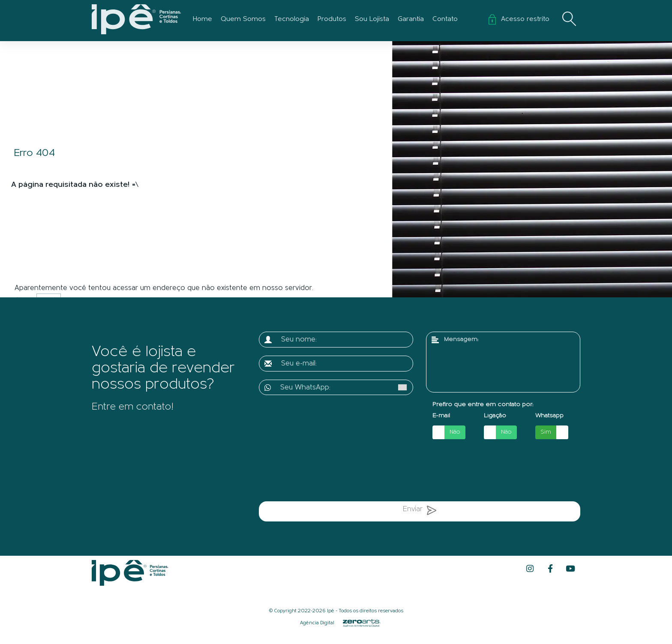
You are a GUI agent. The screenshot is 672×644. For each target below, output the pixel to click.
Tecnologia (292, 19)
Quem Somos (243, 19)
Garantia (411, 19)
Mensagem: (461, 340)
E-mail (441, 416)
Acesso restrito (519, 19)
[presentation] (348, 472)
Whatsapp (549, 416)
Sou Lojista (372, 19)
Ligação (495, 416)
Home (202, 19)
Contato (445, 19)
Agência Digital (317, 623)
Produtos (332, 19)
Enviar (420, 512)
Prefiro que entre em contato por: (483, 405)
